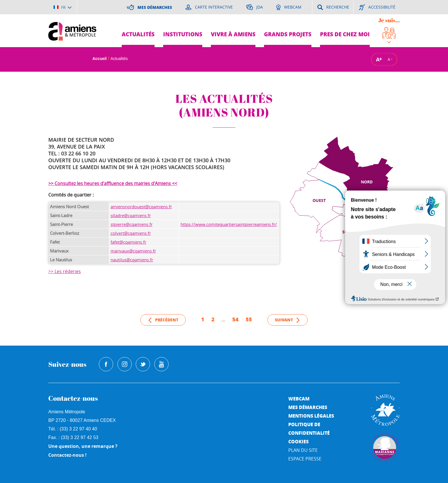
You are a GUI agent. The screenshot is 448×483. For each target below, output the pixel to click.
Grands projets (288, 34)
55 (249, 319)
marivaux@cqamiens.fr (133, 251)
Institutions (183, 34)
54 (235, 319)
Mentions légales (311, 416)
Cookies (298, 441)
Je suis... (389, 20)
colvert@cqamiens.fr (131, 233)
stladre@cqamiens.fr (131, 215)
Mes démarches (308, 407)
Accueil (99, 59)
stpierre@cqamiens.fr (132, 224)
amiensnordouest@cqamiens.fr (141, 207)
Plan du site (303, 450)
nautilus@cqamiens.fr (132, 260)
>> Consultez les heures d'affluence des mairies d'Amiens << (113, 183)
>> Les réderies (65, 271)
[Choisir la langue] (62, 7)
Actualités (138, 34)
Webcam (299, 399)
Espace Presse (305, 459)
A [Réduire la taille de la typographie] (389, 59)
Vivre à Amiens (233, 34)
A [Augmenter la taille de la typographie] (378, 59)
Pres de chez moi (345, 34)
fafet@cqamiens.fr (128, 242)
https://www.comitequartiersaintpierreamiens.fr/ (229, 224)
